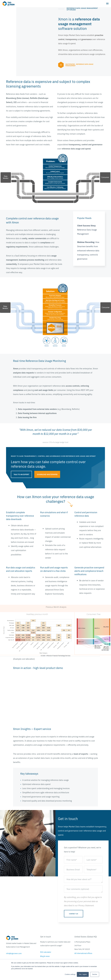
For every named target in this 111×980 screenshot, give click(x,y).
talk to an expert (21, 474)
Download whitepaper (47, 474)
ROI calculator (46, 952)
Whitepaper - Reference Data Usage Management (79, 65)
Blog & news (45, 956)
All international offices (83, 953)
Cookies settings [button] (70, 974)
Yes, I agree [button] (83, 974)
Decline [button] (95, 974)
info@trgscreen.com (14, 953)
